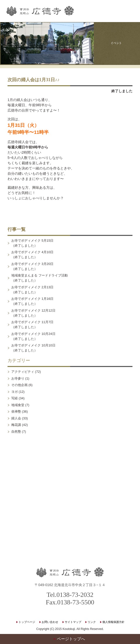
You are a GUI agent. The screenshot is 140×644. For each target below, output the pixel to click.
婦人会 (16, 418)
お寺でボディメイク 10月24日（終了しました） (33, 336)
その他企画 (19, 385)
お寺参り (18, 378)
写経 (15, 398)
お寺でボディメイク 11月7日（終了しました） (32, 325)
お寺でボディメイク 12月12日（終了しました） (33, 313)
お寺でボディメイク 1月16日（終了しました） (32, 301)
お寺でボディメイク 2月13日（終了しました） (32, 290)
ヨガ (15, 392)
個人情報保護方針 (113, 622)
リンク (92, 622)
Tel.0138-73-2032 (70, 595)
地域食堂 (18, 405)
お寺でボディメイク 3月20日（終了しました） (32, 266)
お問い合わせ (50, 622)
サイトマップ (73, 622)
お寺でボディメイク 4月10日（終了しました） (32, 255)
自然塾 (16, 432)
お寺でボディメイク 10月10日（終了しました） (33, 348)
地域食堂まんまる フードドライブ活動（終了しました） (40, 278)
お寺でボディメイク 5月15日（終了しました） (32, 243)
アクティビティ (23, 372)
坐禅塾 (16, 412)
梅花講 (16, 425)
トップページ (27, 622)
